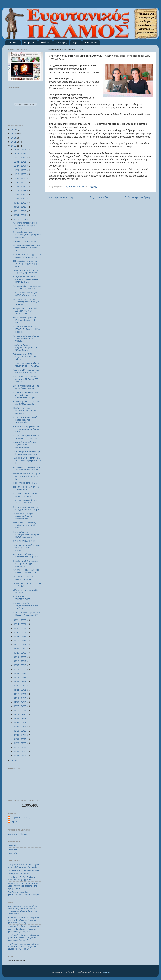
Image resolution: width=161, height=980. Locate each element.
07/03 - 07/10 (20, 649)
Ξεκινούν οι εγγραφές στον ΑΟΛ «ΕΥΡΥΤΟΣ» (26, 502)
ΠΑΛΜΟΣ (13, 43)
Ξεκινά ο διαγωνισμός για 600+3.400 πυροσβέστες (26, 294)
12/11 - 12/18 (20, 158)
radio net (12, 845)
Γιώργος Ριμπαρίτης (20, 817)
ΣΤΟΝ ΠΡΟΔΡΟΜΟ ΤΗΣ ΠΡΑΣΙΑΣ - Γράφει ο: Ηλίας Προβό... (27, 329)
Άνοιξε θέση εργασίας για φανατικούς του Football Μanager (23, 893)
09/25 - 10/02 (20, 203)
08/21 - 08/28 (20, 620)
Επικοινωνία (91, 43)
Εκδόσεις (45, 43)
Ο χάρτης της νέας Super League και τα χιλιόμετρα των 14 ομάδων (23, 866)
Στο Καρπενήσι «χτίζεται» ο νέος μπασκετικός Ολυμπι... (27, 508)
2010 (14, 761)
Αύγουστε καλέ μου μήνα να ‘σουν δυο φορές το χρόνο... (26, 338)
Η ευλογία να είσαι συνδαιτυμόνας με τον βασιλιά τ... (25, 411)
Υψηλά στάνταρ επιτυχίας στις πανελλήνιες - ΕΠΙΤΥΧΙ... (27, 437)
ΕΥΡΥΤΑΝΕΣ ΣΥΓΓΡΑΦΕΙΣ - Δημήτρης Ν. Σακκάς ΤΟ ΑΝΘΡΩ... (27, 379)
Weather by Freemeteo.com (17, 960)
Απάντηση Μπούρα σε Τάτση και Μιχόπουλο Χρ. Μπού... (27, 371)
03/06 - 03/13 (20, 719)
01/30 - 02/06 (20, 739)
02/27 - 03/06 (20, 723)
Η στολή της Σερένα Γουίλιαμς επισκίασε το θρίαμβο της (22, 878)
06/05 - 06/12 (20, 665)
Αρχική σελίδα (99, 197)
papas (14, 822)
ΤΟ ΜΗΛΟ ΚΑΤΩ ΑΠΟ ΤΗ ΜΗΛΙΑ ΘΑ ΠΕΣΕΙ (25, 578)
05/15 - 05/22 (20, 677)
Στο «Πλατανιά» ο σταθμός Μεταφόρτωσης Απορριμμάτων (26, 420)
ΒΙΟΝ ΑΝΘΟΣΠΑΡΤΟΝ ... (25, 483)
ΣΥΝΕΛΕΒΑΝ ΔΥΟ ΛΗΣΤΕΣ (26, 541)
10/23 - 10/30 (20, 186)
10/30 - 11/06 (20, 182)
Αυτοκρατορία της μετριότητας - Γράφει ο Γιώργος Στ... (27, 287)
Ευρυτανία (13, 849)
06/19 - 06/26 (20, 657)
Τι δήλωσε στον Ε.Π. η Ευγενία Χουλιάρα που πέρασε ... (25, 357)
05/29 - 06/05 (20, 669)
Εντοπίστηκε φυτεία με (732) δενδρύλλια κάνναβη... (26, 387)
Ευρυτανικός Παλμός (18, 834)
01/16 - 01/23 (20, 747)
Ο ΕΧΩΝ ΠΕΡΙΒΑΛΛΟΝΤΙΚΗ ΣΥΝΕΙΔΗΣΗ (27, 488)
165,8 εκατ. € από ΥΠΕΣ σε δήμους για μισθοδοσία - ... (27, 271)
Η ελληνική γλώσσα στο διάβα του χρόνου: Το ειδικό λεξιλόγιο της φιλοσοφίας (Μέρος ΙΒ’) (24, 946)
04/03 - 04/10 (20, 702)
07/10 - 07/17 (20, 645)
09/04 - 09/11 (20, 215)
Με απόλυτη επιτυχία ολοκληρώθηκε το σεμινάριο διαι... (23, 516)
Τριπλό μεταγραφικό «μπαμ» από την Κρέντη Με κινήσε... (27, 548)
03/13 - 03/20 (20, 714)
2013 (14, 138)
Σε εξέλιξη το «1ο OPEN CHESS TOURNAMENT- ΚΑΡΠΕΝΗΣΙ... (26, 279)
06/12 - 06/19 (20, 661)
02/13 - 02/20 (20, 731)
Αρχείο (76, 43)
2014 (14, 134)
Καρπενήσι (13, 853)
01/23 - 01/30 (20, 743)
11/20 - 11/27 (20, 170)
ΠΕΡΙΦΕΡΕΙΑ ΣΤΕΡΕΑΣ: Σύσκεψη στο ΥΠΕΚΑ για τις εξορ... (26, 302)
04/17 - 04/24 (20, 694)
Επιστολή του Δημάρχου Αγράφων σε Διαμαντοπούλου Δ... (24, 445)
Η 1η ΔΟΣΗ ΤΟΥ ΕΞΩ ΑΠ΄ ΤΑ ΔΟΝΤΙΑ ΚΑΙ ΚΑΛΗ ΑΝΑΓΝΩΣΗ (27, 311)
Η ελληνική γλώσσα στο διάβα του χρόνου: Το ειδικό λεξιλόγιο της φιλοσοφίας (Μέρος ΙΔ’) (24, 929)
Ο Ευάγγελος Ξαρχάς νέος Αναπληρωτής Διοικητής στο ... (25, 264)
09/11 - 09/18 (20, 211)
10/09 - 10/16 (20, 195)
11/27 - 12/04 (20, 166)
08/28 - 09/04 (20, 219)
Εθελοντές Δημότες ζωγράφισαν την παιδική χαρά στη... (26, 606)
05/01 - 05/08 (20, 686)
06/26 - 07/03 (20, 653)
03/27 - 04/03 (20, 706)
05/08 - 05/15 (20, 682)
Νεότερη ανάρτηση (61, 197)
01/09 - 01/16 (20, 751)
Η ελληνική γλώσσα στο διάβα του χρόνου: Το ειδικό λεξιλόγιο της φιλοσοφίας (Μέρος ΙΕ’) (24, 920)
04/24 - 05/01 (20, 690)
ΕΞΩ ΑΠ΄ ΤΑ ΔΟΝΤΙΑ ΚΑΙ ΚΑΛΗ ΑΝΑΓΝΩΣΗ (25, 495)
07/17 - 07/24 (20, 641)
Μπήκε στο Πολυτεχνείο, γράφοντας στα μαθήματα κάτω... (26, 525)
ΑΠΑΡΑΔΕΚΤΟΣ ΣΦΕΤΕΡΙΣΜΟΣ (22, 598)
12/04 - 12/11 (20, 162)
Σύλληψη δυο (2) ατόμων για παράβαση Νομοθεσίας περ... (26, 248)
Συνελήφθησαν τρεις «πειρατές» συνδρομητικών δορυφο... (27, 235)
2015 (14, 130)
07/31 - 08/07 (20, 632)
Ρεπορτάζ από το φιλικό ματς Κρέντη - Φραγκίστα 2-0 (27, 614)
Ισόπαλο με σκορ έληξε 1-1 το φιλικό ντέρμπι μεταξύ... (27, 256)
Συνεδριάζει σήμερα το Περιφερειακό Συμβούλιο (26, 556)
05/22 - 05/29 (20, 673)
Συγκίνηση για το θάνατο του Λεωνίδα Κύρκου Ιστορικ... (27, 468)
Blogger (106, 972)
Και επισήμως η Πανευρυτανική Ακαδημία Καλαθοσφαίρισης (26, 534)
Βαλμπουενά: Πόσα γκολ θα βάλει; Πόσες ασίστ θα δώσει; (24, 872)
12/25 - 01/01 (20, 150)
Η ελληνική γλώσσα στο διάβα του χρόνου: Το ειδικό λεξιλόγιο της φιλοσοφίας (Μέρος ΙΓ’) (24, 938)
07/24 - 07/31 (20, 636)
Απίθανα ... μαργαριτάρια (25, 241)
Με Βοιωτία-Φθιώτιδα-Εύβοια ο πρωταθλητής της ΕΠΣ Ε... (27, 476)
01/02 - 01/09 (20, 755)
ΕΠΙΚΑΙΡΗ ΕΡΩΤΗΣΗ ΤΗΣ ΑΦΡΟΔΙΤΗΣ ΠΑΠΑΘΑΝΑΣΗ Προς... (26, 395)
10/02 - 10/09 (20, 199)
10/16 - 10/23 (20, 191)
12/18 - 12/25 (20, 154)
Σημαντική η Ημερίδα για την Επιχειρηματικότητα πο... (26, 453)
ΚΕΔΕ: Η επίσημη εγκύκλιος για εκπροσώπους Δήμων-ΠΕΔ (27, 429)
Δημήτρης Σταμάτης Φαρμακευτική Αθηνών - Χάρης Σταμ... (26, 348)
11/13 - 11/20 (20, 174)
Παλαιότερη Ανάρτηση (139, 197)
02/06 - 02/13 (20, 735)
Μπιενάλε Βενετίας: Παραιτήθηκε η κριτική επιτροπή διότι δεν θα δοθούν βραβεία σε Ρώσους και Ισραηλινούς (24, 910)
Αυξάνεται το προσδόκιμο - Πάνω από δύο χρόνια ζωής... (26, 225)
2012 (14, 142)
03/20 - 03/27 (20, 710)
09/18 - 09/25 (20, 207)
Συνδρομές (61, 43)
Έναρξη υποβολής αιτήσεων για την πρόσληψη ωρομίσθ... (26, 563)
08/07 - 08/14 (20, 628)
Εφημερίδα (30, 43)
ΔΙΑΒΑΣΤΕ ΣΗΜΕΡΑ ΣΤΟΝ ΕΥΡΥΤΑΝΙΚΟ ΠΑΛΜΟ (26, 571)
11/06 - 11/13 (20, 178)
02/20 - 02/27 (20, 727)
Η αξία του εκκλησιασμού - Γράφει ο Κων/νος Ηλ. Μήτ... (25, 320)
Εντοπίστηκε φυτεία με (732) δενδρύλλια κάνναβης (26, 403)
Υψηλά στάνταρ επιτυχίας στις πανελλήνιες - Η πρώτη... (27, 365)
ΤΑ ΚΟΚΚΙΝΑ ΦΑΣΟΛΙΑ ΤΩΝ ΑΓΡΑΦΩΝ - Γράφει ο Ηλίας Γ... (27, 461)
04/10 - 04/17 (20, 698)
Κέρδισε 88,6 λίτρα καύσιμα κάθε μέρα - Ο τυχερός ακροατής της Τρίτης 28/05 (23, 886)
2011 (14, 146)
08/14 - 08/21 (20, 624)
